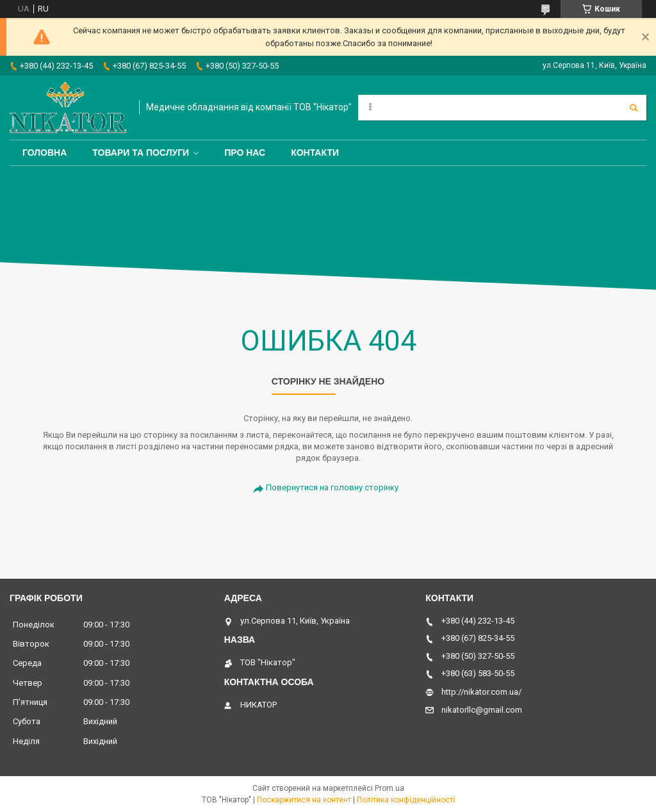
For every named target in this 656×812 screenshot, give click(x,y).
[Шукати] (634, 108)
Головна (45, 153)
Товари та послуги (141, 153)
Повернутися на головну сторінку (332, 487)
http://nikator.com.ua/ (481, 692)
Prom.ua (389, 788)
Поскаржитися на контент (304, 800)
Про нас (245, 153)
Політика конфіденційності (406, 800)
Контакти (315, 153)
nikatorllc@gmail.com (482, 710)
